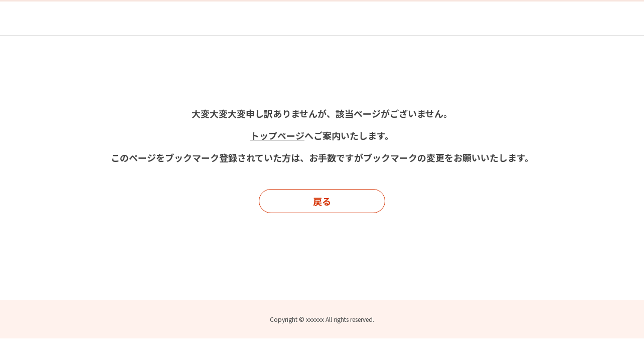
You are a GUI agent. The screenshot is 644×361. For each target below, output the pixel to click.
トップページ (277, 135)
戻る (322, 201)
